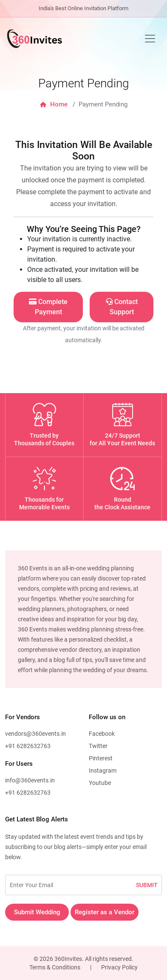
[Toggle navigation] (150, 39)
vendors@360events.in (35, 734)
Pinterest (101, 758)
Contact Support (122, 307)
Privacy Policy (119, 967)
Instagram (103, 771)
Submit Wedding (37, 912)
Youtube (100, 783)
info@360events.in (30, 780)
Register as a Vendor (105, 912)
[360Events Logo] (34, 39)
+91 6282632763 (28, 746)
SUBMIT (147, 885)
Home (54, 104)
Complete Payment (48, 307)
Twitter (98, 746)
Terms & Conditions (55, 967)
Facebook (102, 734)
